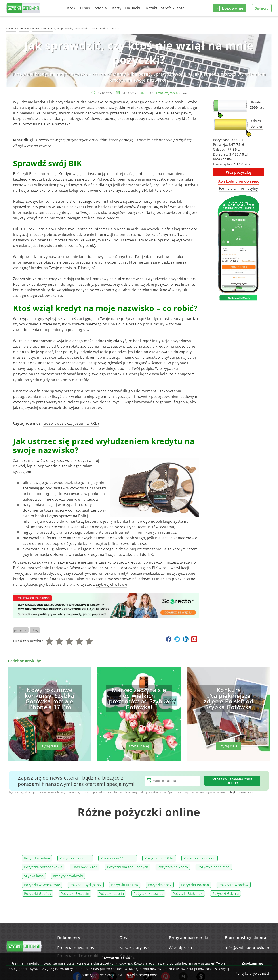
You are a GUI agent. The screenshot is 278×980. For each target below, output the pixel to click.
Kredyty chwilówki (68, 876)
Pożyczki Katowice (149, 893)
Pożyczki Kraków (125, 885)
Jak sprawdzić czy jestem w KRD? (71, 423)
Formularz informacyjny (239, 188)
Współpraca (180, 948)
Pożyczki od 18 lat (159, 858)
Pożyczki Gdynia (226, 893)
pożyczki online (26, 374)
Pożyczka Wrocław (233, 885)
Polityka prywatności (240, 792)
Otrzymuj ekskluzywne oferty (232, 781)
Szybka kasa (34, 876)
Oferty (116, 8)
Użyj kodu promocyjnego (238, 181)
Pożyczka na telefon (214, 867)
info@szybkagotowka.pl (248, 948)
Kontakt (151, 8)
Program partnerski (189, 938)
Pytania (100, 8)
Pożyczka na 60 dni (75, 858)
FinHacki (132, 8)
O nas (85, 8)
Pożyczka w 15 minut (118, 858)
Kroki (72, 8)
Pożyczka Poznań (195, 885)
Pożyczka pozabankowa (43, 867)
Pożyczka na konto (173, 867)
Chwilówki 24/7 (85, 867)
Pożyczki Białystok (188, 893)
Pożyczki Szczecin (75, 893)
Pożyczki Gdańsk (38, 893)
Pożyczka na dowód (200, 858)
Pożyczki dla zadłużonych (128, 867)
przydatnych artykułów (86, 140)
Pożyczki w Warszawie (42, 885)
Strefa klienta (173, 8)
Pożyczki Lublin (111, 893)
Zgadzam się (252, 963)
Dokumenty (69, 938)
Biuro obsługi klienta (246, 938)
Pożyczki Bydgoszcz (86, 885)
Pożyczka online (37, 858)
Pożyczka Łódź (160, 885)
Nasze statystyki (135, 948)
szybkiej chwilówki (111, 584)
